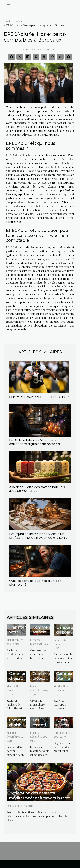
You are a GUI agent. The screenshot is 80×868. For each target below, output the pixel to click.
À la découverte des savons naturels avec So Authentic (37, 489)
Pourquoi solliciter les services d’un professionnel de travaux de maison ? (38, 536)
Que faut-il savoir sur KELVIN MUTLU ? (39, 397)
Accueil (6, 21)
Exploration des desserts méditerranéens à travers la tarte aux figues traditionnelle (40, 798)
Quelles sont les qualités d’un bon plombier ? (35, 583)
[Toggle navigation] (9, 6)
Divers (19, 21)
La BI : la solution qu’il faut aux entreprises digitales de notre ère (35, 442)
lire (47, 167)
